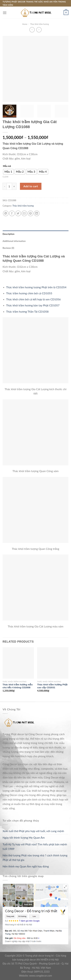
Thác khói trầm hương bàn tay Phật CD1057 (33, 305)
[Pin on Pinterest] (31, 213)
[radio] (8, 172)
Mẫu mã (7, 166)
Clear (6, 177)
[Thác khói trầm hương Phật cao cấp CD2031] (53, 663)
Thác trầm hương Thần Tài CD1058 (27, 311)
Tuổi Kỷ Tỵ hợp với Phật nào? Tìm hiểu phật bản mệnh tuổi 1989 (35, 846)
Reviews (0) (8, 248)
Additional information (14, 241)
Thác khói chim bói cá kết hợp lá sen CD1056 (33, 299)
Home (25, 24)
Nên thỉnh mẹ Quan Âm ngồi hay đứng (26, 866)
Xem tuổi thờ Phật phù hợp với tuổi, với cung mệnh (33, 831)
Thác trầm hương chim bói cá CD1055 (29, 293)
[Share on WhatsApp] (6, 213)
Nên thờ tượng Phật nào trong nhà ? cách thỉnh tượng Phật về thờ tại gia (35, 858)
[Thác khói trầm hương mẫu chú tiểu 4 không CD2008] (18, 663)
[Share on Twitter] (18, 213)
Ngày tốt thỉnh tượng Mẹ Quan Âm (24, 837)
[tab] (35, 234)
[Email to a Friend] (24, 213)
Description (9, 234)
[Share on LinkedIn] (37, 213)
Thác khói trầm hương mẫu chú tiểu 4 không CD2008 (18, 686)
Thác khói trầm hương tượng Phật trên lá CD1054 (36, 287)
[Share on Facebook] (12, 213)
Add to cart (31, 186)
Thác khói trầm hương (40, 24)
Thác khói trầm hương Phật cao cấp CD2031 (52, 686)
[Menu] (5, 13)
